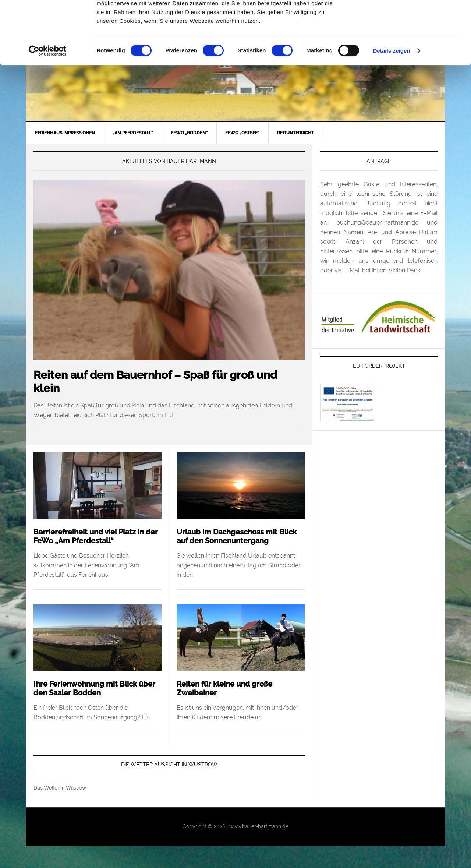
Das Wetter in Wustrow (60, 788)
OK (410, 18)
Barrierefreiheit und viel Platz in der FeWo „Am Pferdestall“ (96, 536)
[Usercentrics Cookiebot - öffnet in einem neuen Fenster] (48, 110)
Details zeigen (391, 110)
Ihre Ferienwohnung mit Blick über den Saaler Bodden (94, 688)
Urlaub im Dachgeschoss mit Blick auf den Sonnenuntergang (237, 536)
